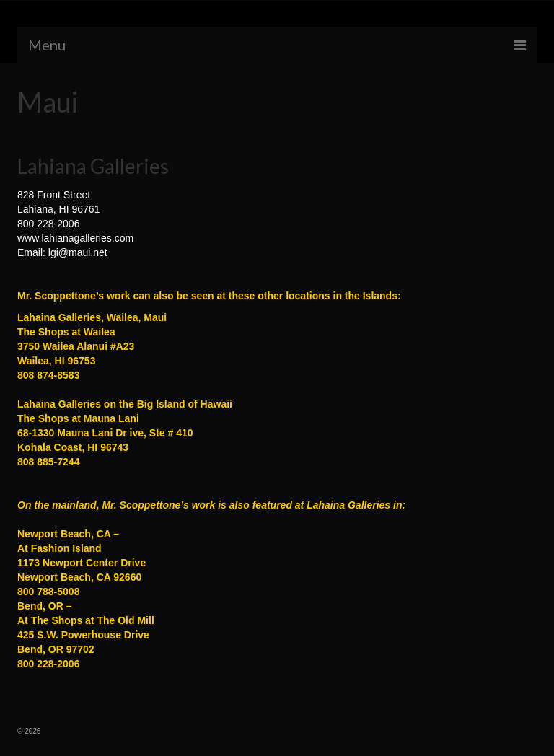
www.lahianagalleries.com (75, 238)
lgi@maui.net (78, 252)
